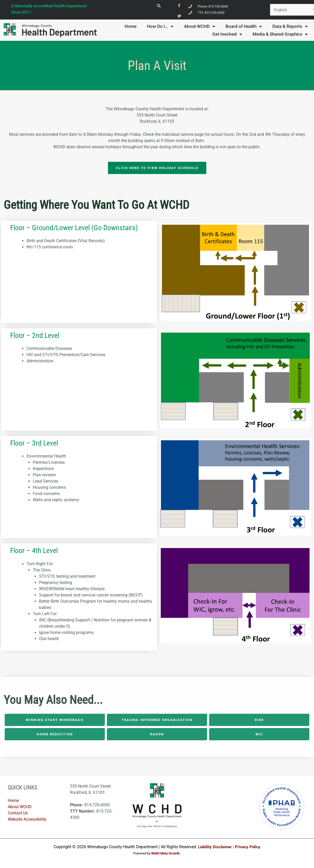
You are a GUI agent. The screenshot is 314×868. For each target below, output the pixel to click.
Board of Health (244, 28)
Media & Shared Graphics (280, 36)
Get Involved (227, 36)
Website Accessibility (27, 822)
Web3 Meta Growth (165, 855)
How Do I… (160, 28)
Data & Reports (290, 28)
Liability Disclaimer (215, 849)
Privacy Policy (248, 849)
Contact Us (18, 815)
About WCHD (200, 28)
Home (131, 28)
